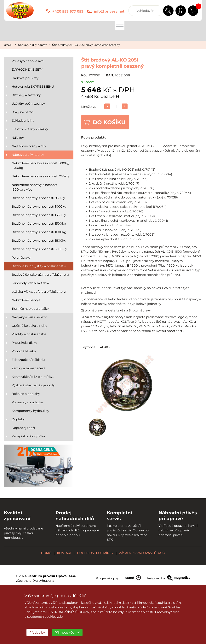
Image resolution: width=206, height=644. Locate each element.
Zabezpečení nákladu (28, 360)
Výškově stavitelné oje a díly (33, 385)
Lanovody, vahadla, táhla (30, 283)
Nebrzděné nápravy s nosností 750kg (40, 176)
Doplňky (18, 419)
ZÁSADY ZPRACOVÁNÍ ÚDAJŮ (142, 553)
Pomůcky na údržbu (27, 402)
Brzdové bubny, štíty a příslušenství (39, 266)
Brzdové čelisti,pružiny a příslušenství (40, 275)
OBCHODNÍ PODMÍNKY (95, 553)
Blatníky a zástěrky (26, 95)
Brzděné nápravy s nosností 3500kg (39, 249)
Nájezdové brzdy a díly (29, 146)
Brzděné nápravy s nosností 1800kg (39, 241)
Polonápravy (21, 258)
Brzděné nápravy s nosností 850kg (38, 198)
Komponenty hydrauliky (30, 411)
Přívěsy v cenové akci (28, 61)
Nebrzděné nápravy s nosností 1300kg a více (35, 187)
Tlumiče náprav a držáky (30, 309)
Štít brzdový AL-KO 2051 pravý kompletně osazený (86, 45)
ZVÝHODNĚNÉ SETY (27, 70)
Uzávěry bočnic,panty (28, 104)
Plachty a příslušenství (29, 334)
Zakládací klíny (23, 121)
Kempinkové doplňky (28, 436)
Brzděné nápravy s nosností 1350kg (39, 215)
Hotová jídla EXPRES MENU (33, 87)
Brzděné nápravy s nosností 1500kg (39, 224)
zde (60, 617)
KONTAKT (64, 553)
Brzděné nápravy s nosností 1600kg (39, 232)
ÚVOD (8, 45)
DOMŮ (46, 553)
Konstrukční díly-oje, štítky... (33, 377)
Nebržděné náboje (26, 300)
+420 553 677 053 (68, 11)
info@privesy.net (109, 11)
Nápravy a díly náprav (32, 45)
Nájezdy (18, 138)
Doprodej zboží (23, 428)
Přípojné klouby (24, 351)
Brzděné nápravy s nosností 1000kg (39, 207)
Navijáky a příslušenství (29, 317)
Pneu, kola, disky (24, 343)
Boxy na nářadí (23, 112)
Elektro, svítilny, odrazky (30, 129)
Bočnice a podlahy (26, 394)
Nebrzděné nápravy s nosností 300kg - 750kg (40, 165)
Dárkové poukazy (25, 78)
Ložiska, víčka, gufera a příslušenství (39, 292)
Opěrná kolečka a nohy (29, 326)
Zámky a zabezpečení (28, 368)
